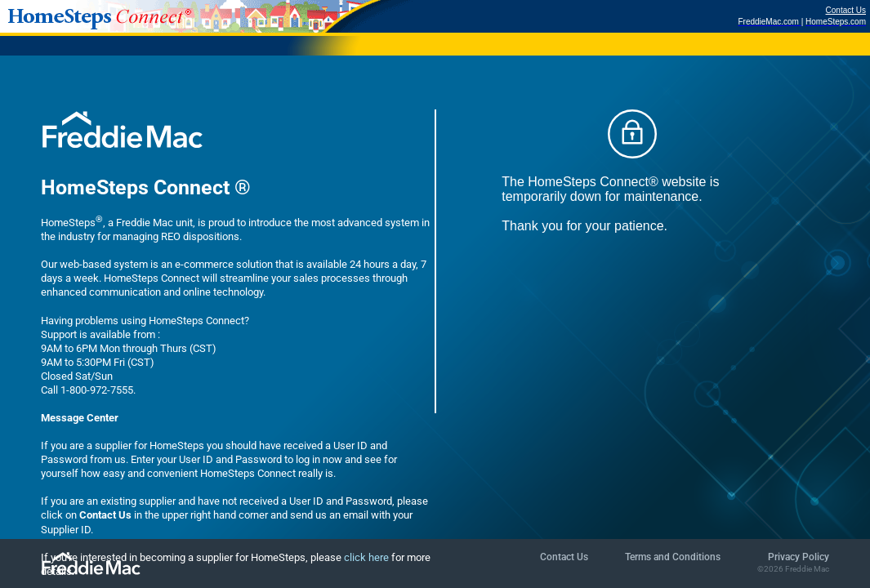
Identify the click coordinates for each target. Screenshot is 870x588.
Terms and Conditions (673, 557)
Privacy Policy (799, 557)
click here (366, 557)
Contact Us (846, 10)
